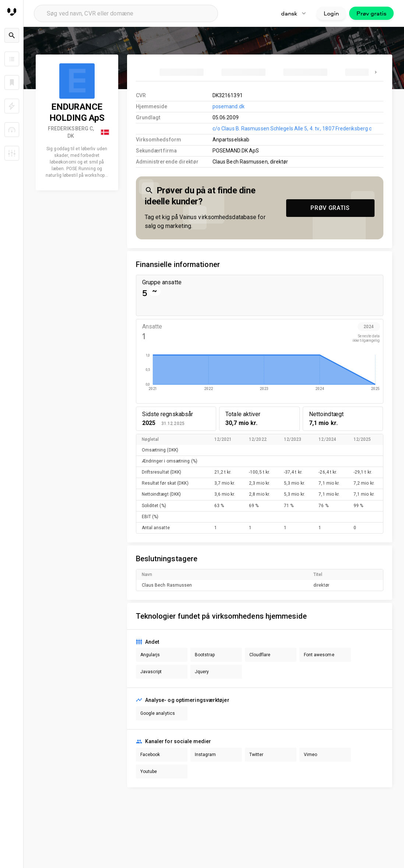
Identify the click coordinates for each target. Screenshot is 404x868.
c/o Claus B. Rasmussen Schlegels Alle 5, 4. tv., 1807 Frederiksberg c (292, 129)
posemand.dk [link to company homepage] (229, 106)
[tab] (182, 72)
